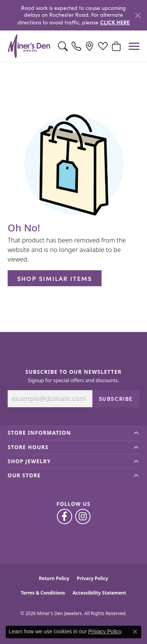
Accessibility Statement (99, 593)
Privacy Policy (92, 578)
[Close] (138, 15)
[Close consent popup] (135, 632)
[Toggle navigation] (134, 46)
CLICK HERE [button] (115, 22)
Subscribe (116, 399)
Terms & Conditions (43, 593)
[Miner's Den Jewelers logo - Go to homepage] (29, 46)
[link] (76, 46)
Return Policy (54, 578)
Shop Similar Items (55, 278)
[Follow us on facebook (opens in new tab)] (65, 516)
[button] (63, 46)
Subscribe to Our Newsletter (73, 372)
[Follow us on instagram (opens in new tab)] (83, 516)
